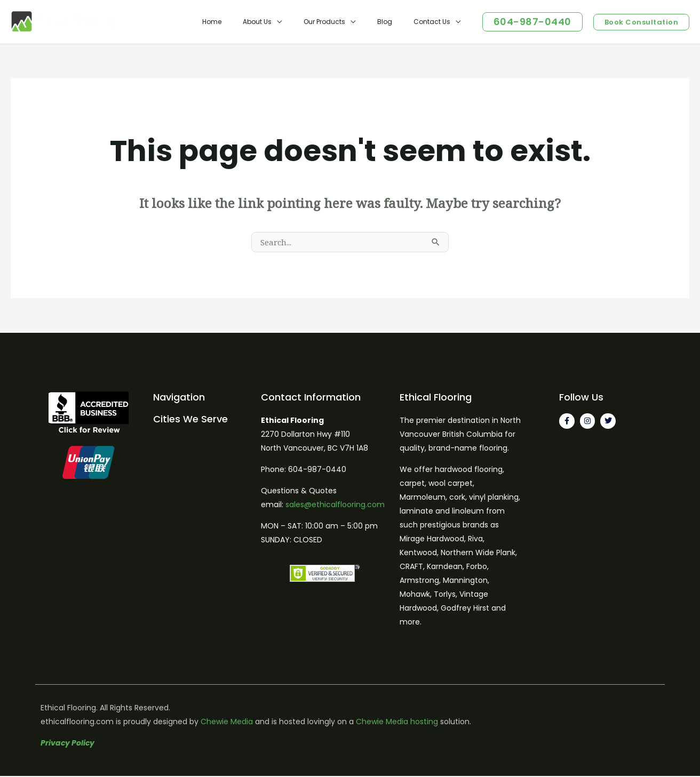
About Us (287, 22)
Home (250, 22)
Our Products (346, 22)
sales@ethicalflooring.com (335, 506)
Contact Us (436, 22)
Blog (397, 22)
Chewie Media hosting (397, 723)
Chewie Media (227, 723)
